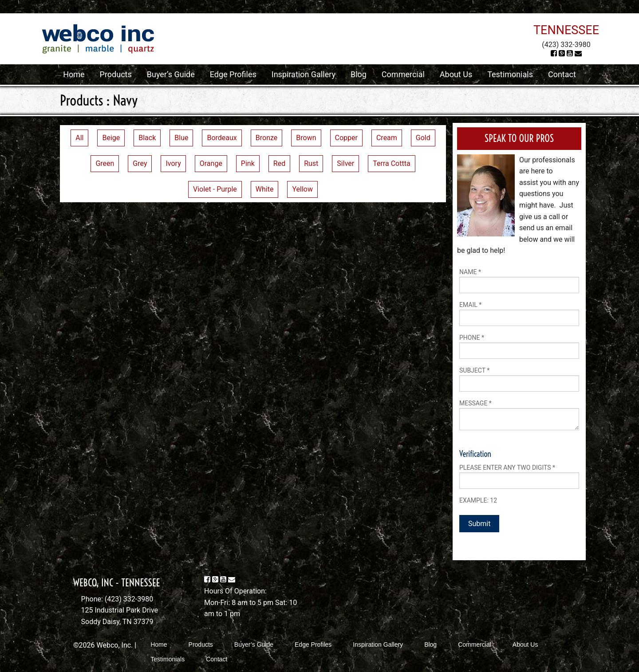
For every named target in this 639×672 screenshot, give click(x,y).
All (79, 138)
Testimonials (510, 74)
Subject (474, 370)
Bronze (267, 138)
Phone (472, 338)
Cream (387, 138)
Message (475, 403)
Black (147, 138)
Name (470, 272)
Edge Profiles (233, 74)
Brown (306, 138)
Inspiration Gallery (304, 74)
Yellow (302, 189)
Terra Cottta (391, 163)
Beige (111, 138)
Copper (346, 138)
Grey (140, 163)
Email (470, 305)
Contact (562, 74)
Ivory (173, 163)
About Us (456, 74)
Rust (311, 163)
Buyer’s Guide (171, 74)
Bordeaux (222, 138)
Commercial (403, 74)
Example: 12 (478, 500)
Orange (211, 163)
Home (74, 74)
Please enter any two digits (507, 468)
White (265, 189)
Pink (248, 163)
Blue (181, 138)
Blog (359, 74)
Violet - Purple (215, 189)
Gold (423, 138)
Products (116, 74)
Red (279, 163)
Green (105, 163)
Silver (345, 163)
